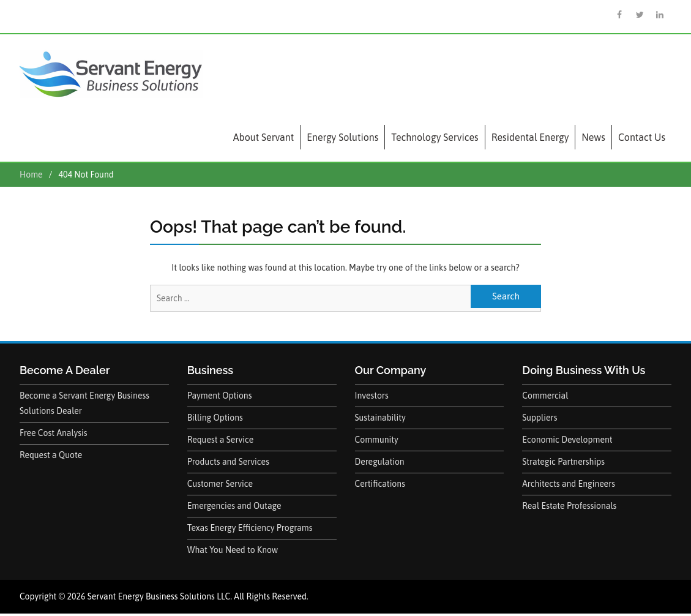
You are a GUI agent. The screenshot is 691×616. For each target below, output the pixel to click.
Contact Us (642, 137)
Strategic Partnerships (563, 462)
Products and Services (228, 462)
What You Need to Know (233, 550)
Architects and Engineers (569, 484)
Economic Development (567, 440)
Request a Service (221, 440)
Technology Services (435, 137)
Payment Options (220, 396)
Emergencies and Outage (234, 506)
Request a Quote (51, 455)
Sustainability (380, 418)
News (593, 137)
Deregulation (380, 462)
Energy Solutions (342, 137)
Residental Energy (530, 137)
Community (377, 440)
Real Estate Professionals (569, 506)
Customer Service (220, 484)
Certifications (380, 484)
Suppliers (540, 418)
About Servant (263, 137)
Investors (372, 396)
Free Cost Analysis (54, 433)
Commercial (545, 396)
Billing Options (215, 418)
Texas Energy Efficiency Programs (250, 528)
